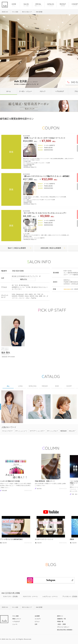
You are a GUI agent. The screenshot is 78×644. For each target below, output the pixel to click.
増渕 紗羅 (4, 491)
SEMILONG (32, 386)
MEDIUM (45, 386)
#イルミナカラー (8, 431)
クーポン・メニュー (25, 91)
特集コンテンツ (17, 619)
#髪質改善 (63, 431)
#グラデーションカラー (37, 431)
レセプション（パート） (50, 596)
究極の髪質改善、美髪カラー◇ (45, 481)
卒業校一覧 (60, 622)
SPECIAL (38, 5)
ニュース (15, 624)
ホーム (9, 91)
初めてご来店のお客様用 (17, 248)
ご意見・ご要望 (61, 624)
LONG (20, 386)
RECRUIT (63, 5)
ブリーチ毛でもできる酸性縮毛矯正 (11, 539)
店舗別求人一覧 (61, 619)
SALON (26, 5)
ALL (8, 386)
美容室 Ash (5, 12)
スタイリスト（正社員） (11, 596)
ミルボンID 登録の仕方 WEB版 (10, 481)
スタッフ (43, 91)
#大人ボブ (72, 431)
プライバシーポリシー (63, 627)
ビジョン (37, 622)
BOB (57, 386)
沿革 (36, 624)
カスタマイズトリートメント (44, 539)
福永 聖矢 (39, 489)
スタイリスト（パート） (31, 596)
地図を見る (24, 279)
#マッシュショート (22, 431)
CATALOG (50, 5)
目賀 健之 (75, 494)
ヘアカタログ (60, 91)
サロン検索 (15, 616)
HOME (14, 5)
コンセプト (38, 619)
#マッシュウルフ (53, 431)
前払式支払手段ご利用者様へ (65, 630)
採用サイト (60, 616)
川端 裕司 (4, 543)
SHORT (69, 386)
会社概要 (37, 616)
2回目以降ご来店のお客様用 (51, 248)
